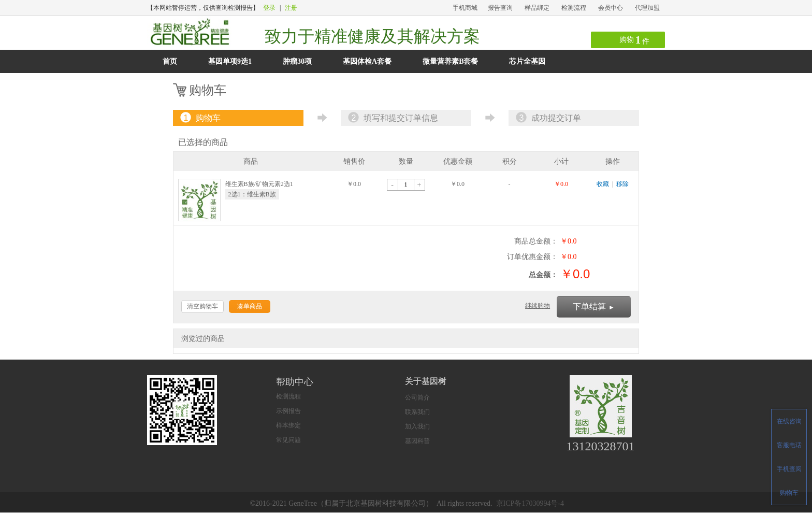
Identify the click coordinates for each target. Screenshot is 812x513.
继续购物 (538, 306)
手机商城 (465, 8)
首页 (170, 61)
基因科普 (417, 441)
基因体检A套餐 (367, 61)
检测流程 (574, 8)
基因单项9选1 (230, 61)
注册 (291, 8)
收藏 (603, 184)
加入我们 (417, 426)
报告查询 (500, 8)
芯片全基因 (527, 61)
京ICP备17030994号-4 (530, 503)
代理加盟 (647, 8)
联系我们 (417, 412)
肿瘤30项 (297, 61)
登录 (269, 8)
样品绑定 (537, 8)
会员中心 (611, 8)
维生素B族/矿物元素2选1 (259, 184)
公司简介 (417, 397)
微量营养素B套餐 (450, 61)
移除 (622, 184)
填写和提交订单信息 (392, 118)
